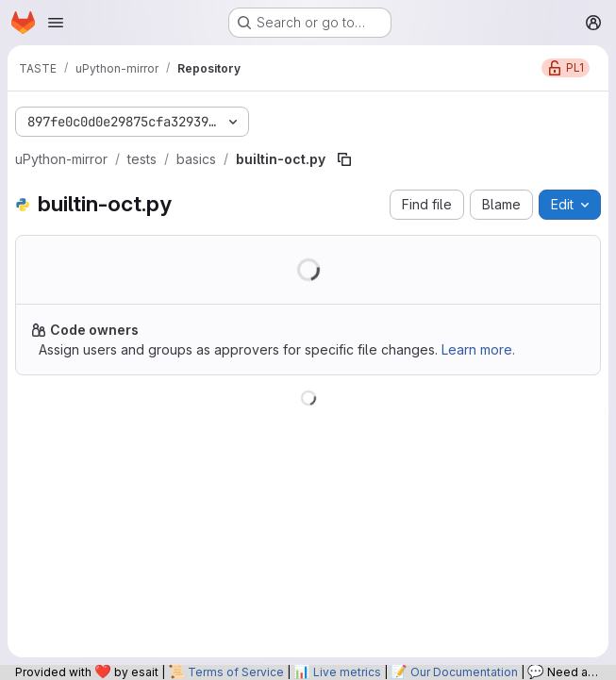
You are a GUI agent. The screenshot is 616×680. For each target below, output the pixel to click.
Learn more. (478, 349)
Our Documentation (464, 672)
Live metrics (347, 672)
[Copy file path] (344, 159)
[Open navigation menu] (56, 23)
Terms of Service (236, 672)
